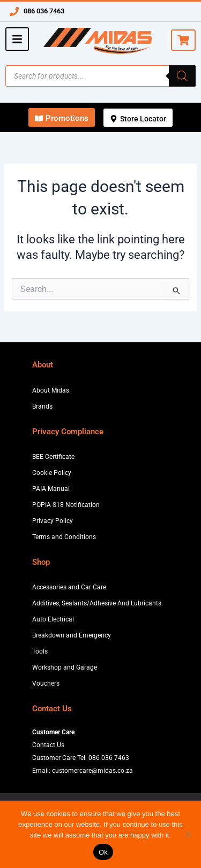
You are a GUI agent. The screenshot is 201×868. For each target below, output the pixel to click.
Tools (40, 651)
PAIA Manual (51, 489)
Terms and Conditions (64, 537)
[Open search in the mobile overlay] (100, 76)
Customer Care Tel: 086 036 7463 (81, 758)
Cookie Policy (52, 473)
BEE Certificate (53, 457)
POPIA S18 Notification (66, 505)
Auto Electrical (53, 619)
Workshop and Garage (65, 667)
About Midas (51, 390)
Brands (42, 406)
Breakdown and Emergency (72, 635)
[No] (188, 834)
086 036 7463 (44, 11)
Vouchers (46, 683)
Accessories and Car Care (69, 587)
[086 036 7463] (14, 11)
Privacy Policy (53, 521)
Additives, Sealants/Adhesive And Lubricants (97, 603)
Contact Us (48, 745)
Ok (103, 852)
